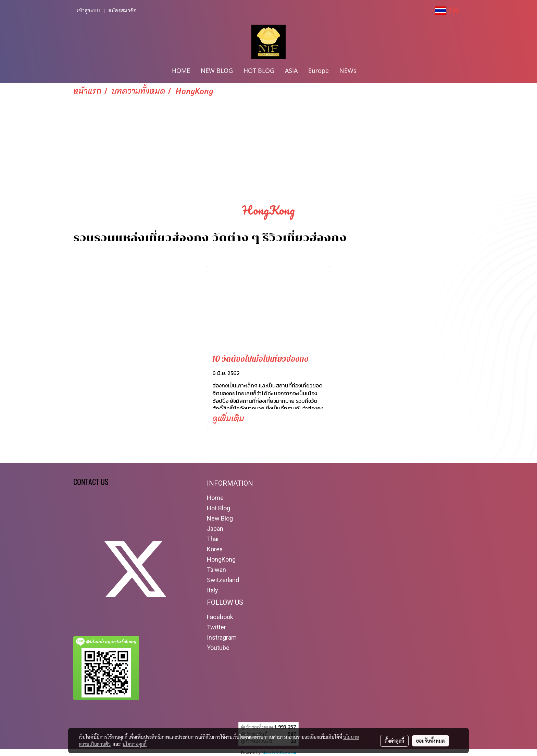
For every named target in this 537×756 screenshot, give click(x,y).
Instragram (222, 637)
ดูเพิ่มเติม (229, 419)
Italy (213, 590)
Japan (215, 529)
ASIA (291, 71)
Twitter (216, 627)
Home (215, 498)
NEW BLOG (217, 71)
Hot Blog (218, 508)
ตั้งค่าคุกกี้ (394, 741)
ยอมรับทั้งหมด (430, 741)
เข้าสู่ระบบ (88, 11)
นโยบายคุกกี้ (135, 744)
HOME (181, 71)
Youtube (218, 648)
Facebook (220, 617)
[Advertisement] (268, 149)
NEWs (348, 71)
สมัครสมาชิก (122, 11)
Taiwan (216, 570)
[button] (368, 71)
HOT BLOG (259, 71)
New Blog (220, 518)
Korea (215, 549)
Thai (213, 539)
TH (447, 11)
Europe (319, 71)
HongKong (221, 559)
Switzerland (223, 580)
